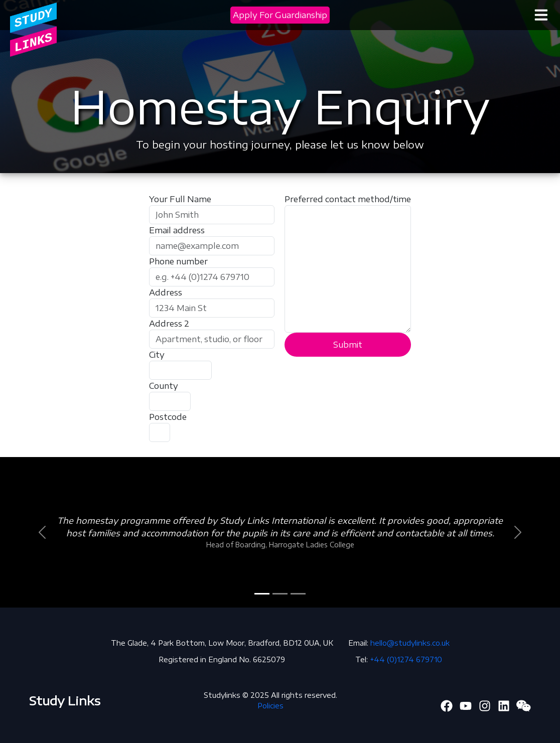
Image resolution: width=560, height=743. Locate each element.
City (157, 355)
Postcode (168, 417)
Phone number (178, 261)
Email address (177, 230)
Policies (270, 706)
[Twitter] (485, 704)
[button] (42, 532)
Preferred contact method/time (348, 199)
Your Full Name (180, 199)
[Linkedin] (504, 704)
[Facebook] (447, 704)
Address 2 (169, 324)
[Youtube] (466, 704)
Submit (348, 345)
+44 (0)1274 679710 (406, 659)
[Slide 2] (280, 594)
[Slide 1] (262, 594)
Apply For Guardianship (280, 15)
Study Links (65, 700)
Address (166, 292)
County (164, 386)
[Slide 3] (298, 594)
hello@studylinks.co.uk (410, 643)
